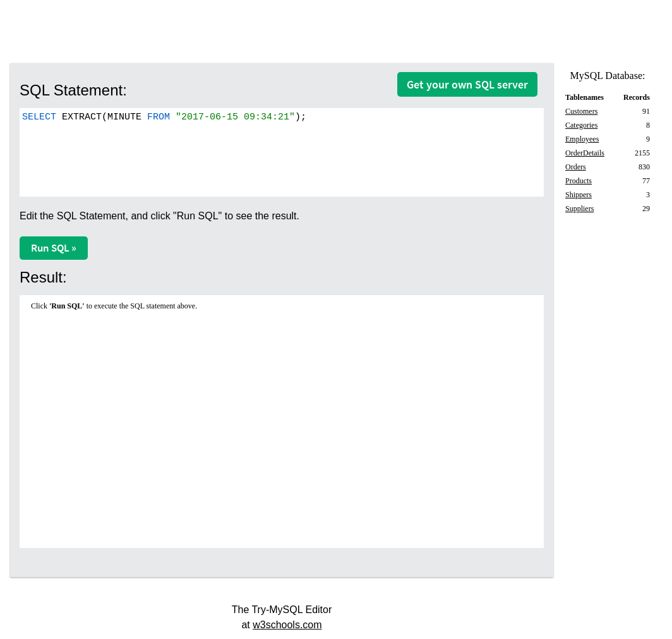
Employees (582, 139)
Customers (581, 111)
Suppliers (579, 209)
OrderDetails (585, 153)
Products (579, 181)
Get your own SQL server (467, 84)
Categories (581, 125)
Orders (576, 167)
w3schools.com (287, 625)
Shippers (579, 195)
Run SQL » (54, 248)
